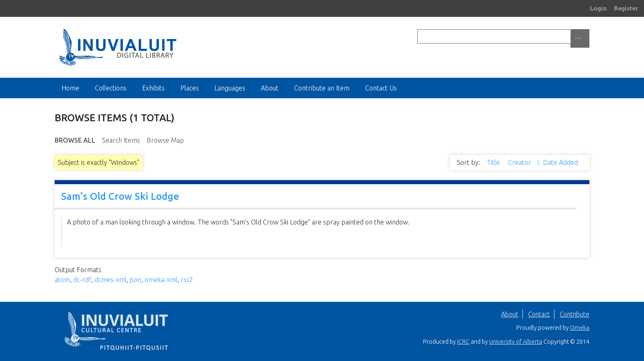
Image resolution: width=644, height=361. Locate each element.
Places (190, 88)
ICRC (463, 342)
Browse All (75, 140)
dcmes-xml (110, 280)
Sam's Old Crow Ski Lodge (120, 196)
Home (70, 88)
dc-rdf (82, 280)
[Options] (580, 38)
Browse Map (165, 140)
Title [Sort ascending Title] (494, 162)
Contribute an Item (322, 88)
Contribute (575, 314)
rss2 (187, 280)
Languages (230, 88)
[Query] (503, 36)
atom (62, 280)
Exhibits (153, 88)
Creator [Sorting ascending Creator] (520, 162)
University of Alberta (516, 342)
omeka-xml (161, 280)
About (270, 88)
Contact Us (381, 88)
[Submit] (587, 36)
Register (626, 8)
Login (598, 8)
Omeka (580, 328)
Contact (539, 314)
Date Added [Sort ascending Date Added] (560, 162)
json (136, 280)
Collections (111, 88)
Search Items (121, 140)
